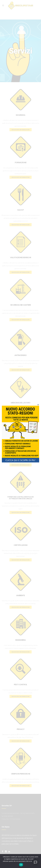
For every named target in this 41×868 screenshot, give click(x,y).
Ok (21, 865)
